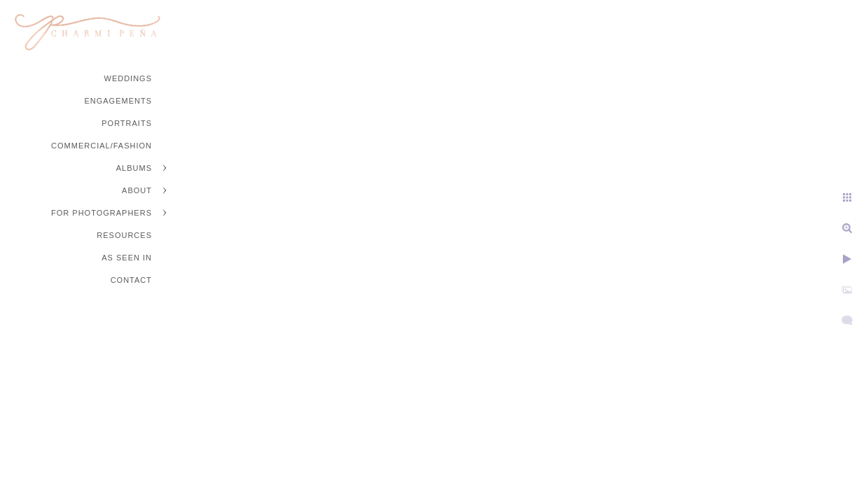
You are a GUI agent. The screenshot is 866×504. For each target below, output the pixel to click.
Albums (134, 168)
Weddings (128, 78)
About (137, 190)
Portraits (127, 123)
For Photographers (102, 213)
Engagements (118, 101)
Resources (124, 235)
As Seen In (127, 258)
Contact (131, 280)
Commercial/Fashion (102, 146)
